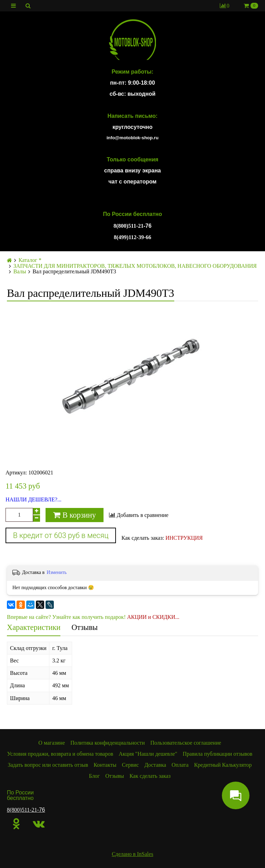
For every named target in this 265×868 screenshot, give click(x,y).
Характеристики (34, 627)
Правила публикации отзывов (218, 754)
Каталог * (30, 260)
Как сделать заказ (150, 776)
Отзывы (85, 627)
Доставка (155, 765)
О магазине (52, 743)
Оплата (180, 765)
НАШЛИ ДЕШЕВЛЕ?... (33, 500)
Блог (95, 776)
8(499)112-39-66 (132, 237)
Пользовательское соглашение (186, 743)
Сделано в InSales (132, 854)
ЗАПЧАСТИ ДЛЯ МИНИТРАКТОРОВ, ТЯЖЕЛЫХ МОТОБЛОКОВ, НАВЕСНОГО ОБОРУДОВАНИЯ (135, 266)
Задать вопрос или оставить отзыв (48, 765)
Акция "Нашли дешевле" (148, 754)
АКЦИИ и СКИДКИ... (153, 617)
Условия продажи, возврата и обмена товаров (60, 754)
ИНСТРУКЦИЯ (184, 538)
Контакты (105, 765)
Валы (20, 272)
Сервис (130, 765)
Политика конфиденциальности (108, 743)
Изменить (57, 572)
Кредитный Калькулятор (223, 765)
